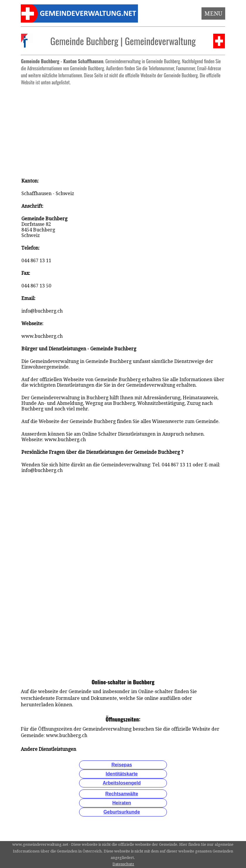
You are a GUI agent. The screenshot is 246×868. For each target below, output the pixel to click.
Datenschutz (123, 864)
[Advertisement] (123, 129)
